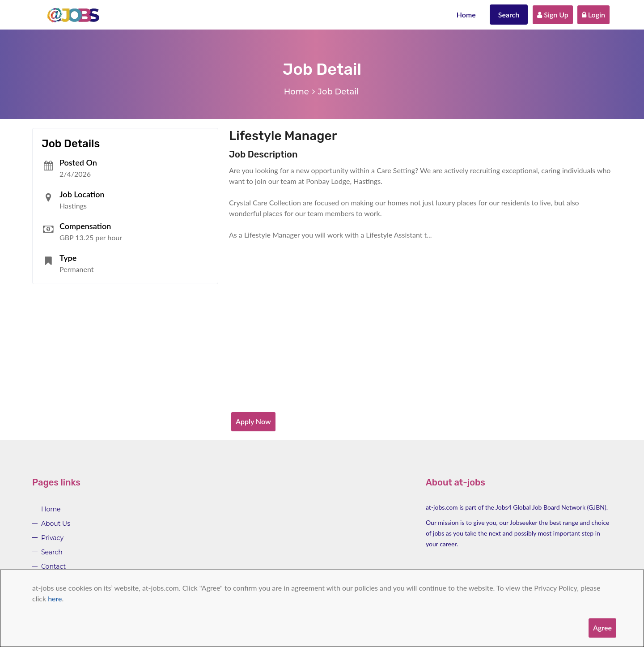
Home (466, 15)
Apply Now (253, 421)
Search (509, 15)
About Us (56, 524)
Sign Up (553, 15)
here (55, 598)
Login (593, 15)
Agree (602, 628)
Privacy (52, 538)
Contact (53, 566)
